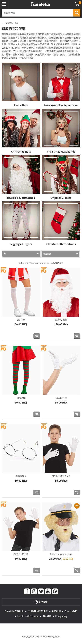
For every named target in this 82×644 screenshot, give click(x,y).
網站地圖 (47, 616)
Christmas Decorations (61, 244)
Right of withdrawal (28, 616)
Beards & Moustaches (21, 198)
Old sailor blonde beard (61, 554)
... (2, 23)
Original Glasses (61, 198)
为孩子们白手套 (21, 554)
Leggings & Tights (21, 244)
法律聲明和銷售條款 (38, 611)
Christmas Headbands (61, 152)
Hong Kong (61, 616)
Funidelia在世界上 (14, 611)
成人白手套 (61, 398)
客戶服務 (41, 602)
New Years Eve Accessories (61, 105)
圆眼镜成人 (21, 476)
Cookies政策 (71, 611)
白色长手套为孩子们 (61, 476)
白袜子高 (21, 320)
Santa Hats (21, 105)
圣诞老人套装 (61, 320)
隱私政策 (56, 611)
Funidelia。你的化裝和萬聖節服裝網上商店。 (40, 4)
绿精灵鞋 (21, 398)
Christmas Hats (21, 152)
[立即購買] (37, 336)
